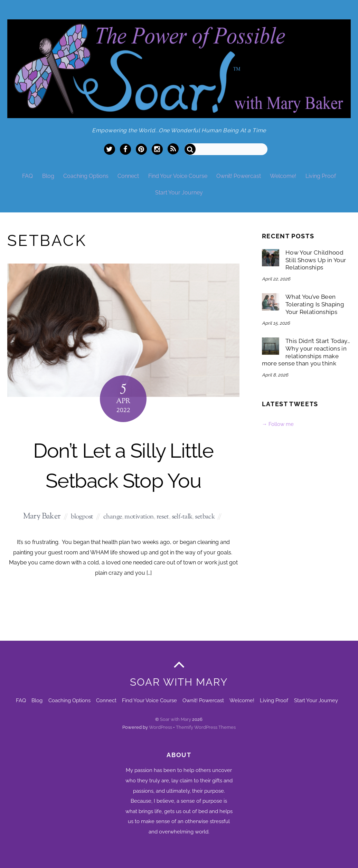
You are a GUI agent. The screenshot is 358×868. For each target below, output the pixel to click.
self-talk (182, 517)
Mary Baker (42, 517)
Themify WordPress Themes (206, 727)
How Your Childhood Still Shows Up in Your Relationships (316, 260)
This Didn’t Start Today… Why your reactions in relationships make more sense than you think (306, 352)
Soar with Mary (176, 719)
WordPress (161, 727)
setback (205, 517)
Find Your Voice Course (178, 176)
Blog (48, 176)
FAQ (27, 176)
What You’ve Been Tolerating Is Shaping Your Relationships (315, 304)
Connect (128, 176)
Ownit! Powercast (239, 176)
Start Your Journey (179, 193)
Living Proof (321, 176)
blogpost (82, 517)
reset (163, 517)
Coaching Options (86, 176)
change (113, 517)
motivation (139, 517)
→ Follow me (278, 424)
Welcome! (283, 176)
